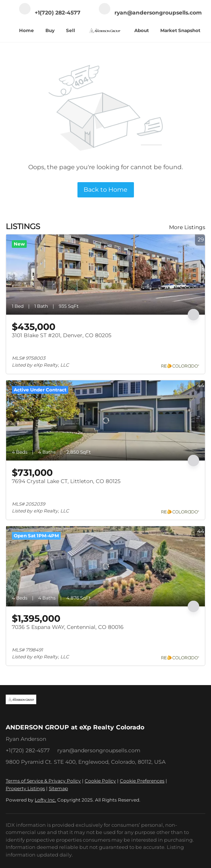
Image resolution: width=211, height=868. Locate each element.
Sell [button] (71, 30)
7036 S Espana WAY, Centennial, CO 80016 (68, 627)
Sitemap (58, 788)
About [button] (142, 30)
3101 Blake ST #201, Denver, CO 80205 (62, 335)
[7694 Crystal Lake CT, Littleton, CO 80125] (105, 420)
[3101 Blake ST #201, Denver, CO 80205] (105, 275)
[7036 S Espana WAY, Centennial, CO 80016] (105, 566)
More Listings (187, 227)
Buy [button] (50, 30)
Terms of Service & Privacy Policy (43, 781)
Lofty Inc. (45, 800)
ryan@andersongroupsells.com (99, 750)
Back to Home (105, 190)
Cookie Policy (100, 781)
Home (27, 30)
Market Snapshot (180, 30)
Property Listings (25, 788)
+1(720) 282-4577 (28, 750)
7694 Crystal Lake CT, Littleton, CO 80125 (66, 481)
